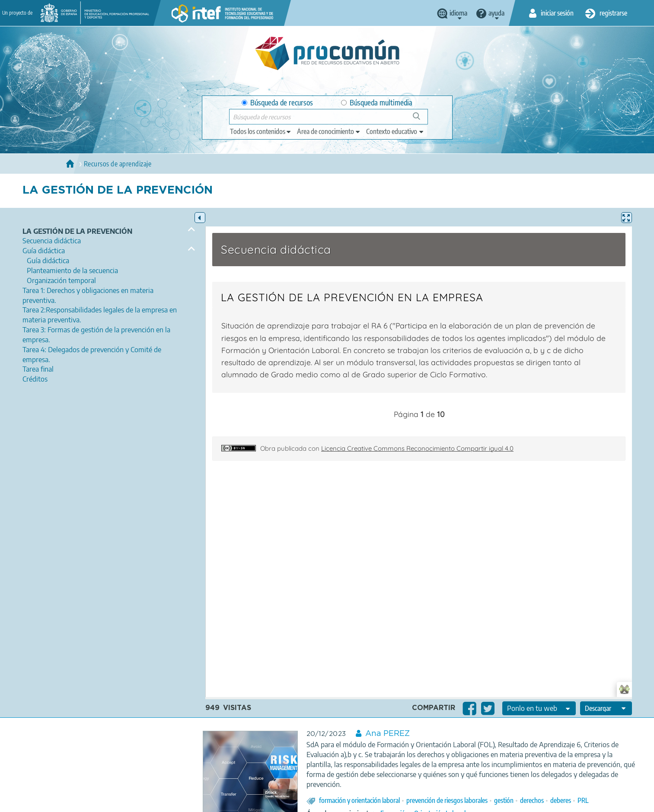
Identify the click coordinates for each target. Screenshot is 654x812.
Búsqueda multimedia (377, 103)
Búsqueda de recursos (277, 103)
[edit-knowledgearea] (329, 131)
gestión (504, 800)
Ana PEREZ (388, 734)
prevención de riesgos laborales (447, 800)
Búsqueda (421, 119)
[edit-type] (261, 131)
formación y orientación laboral (359, 800)
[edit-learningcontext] (395, 131)
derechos (532, 800)
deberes (561, 800)
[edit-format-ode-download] (606, 708)
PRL (583, 800)
